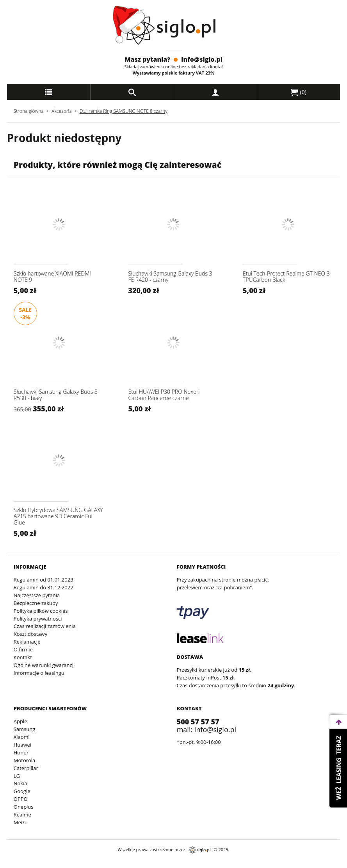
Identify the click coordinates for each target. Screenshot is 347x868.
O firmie (23, 649)
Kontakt (23, 657)
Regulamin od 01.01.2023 (44, 580)
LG (17, 776)
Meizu (21, 822)
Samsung (25, 729)
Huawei (22, 745)
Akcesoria (62, 111)
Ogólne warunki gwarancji (44, 665)
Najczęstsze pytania (37, 595)
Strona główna (29, 111)
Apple (20, 721)
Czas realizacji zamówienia (45, 626)
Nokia (20, 783)
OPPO (21, 799)
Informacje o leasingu (39, 673)
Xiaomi (22, 737)
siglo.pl (199, 850)
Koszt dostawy (30, 634)
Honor (21, 752)
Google (22, 791)
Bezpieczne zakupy (36, 603)
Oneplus (24, 807)
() (299, 92)
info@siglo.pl (202, 59)
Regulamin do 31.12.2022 (44, 587)
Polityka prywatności (38, 619)
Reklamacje (27, 642)
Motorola (25, 760)
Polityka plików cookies (41, 611)
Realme (22, 815)
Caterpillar (26, 768)
